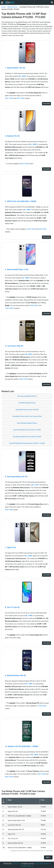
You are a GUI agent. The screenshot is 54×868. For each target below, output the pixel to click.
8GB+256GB (35, 305)
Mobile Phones (12, 7)
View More (46, 104)
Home (3, 7)
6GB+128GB (20, 98)
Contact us (30, 866)
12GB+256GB (10, 308)
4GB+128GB (9, 98)
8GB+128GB (24, 164)
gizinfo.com (17, 864)
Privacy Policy (39, 864)
